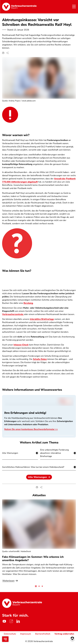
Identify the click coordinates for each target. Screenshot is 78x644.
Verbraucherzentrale (13, 314)
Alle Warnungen (10, 453)
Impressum (26, 634)
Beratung (28, 303)
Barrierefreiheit (43, 634)
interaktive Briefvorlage (42, 319)
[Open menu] (5, 639)
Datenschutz (10, 634)
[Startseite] (19, 7)
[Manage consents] (72, 638)
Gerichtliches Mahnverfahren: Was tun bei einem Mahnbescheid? (33, 467)
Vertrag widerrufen (64, 634)
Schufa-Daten (40, 359)
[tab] (36, 586)
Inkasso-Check (21, 345)
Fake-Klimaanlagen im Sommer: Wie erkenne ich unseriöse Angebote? (33, 559)
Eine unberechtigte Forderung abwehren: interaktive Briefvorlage (54, 453)
